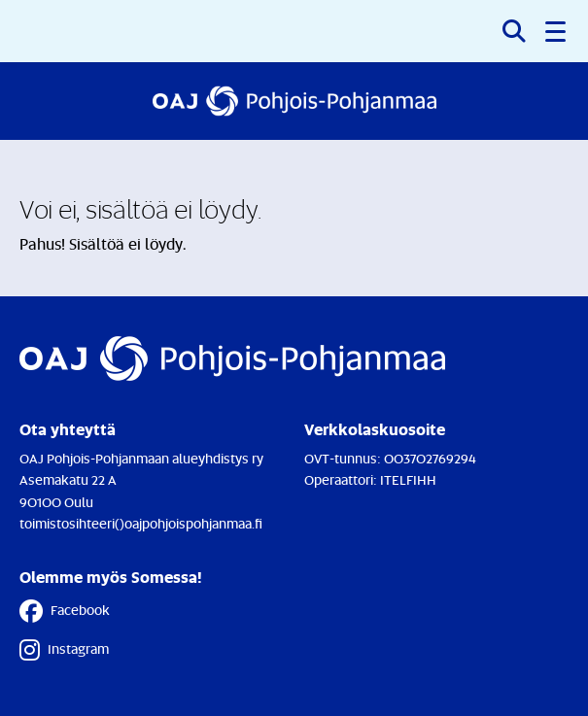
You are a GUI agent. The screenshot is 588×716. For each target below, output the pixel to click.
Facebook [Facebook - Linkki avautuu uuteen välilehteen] (65, 611)
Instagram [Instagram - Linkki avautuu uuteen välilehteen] (64, 650)
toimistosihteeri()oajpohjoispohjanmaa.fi (141, 523)
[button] (557, 31)
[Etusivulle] (294, 101)
